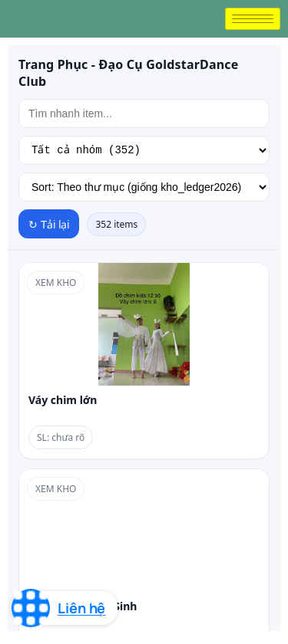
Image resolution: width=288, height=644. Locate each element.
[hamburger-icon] (253, 19)
